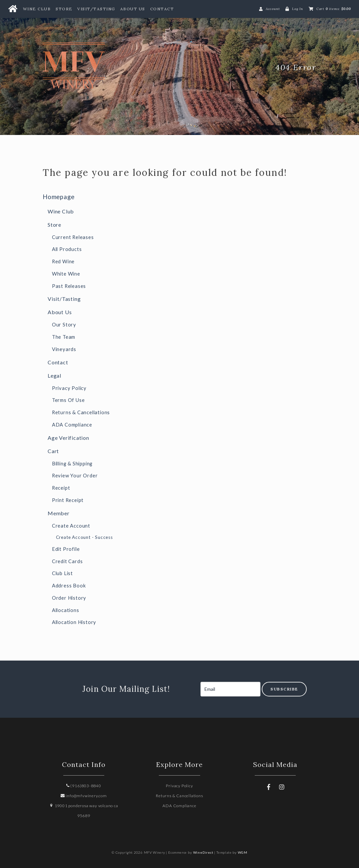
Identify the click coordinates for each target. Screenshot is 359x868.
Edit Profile (66, 549)
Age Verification (68, 438)
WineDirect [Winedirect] (203, 852)
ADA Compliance (72, 425)
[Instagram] (282, 787)
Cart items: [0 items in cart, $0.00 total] (334, 9)
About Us (133, 9)
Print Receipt (68, 500)
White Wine (66, 274)
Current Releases (73, 237)
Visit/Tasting (96, 9)
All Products (67, 249)
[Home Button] (13, 9)
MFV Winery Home (93, 67)
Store (64, 9)
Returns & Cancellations (81, 412)
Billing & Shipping (72, 464)
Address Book (69, 586)
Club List (62, 573)
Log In (298, 9)
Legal (54, 375)
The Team (64, 337)
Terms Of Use (68, 400)
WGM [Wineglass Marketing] (243, 852)
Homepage (58, 197)
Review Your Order (75, 476)
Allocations (66, 610)
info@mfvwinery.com (84, 796)
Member (59, 513)
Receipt (61, 488)
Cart (53, 451)
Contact (162, 9)
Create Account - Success (84, 537)
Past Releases (69, 286)
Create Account (71, 526)
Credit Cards (67, 561)
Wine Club (37, 9)
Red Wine (63, 261)
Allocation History (74, 622)
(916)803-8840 (84, 786)
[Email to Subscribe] (230, 689)
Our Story (64, 325)
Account (273, 9)
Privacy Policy (69, 388)
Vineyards (64, 349)
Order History (69, 598)
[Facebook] (269, 787)
